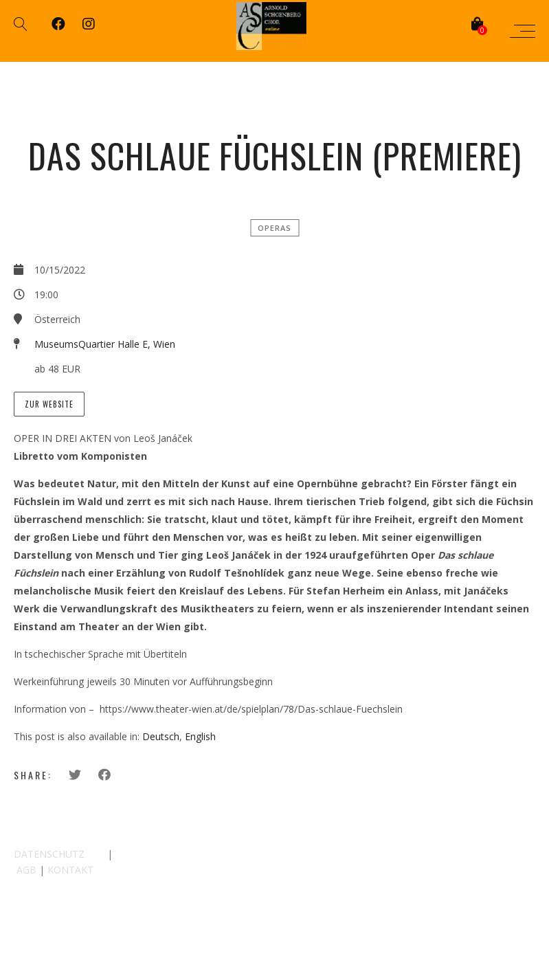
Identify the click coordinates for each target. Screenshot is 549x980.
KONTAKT (70, 870)
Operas (274, 228)
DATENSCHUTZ (49, 854)
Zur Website (49, 404)
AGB (26, 870)
